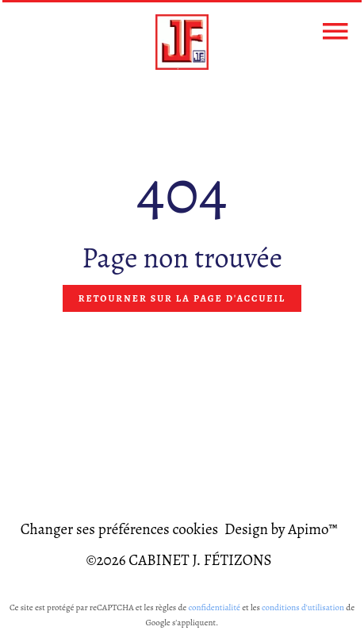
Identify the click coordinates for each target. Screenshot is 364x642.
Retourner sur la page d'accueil (182, 298)
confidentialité (214, 607)
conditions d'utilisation (303, 607)
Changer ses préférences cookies (119, 529)
